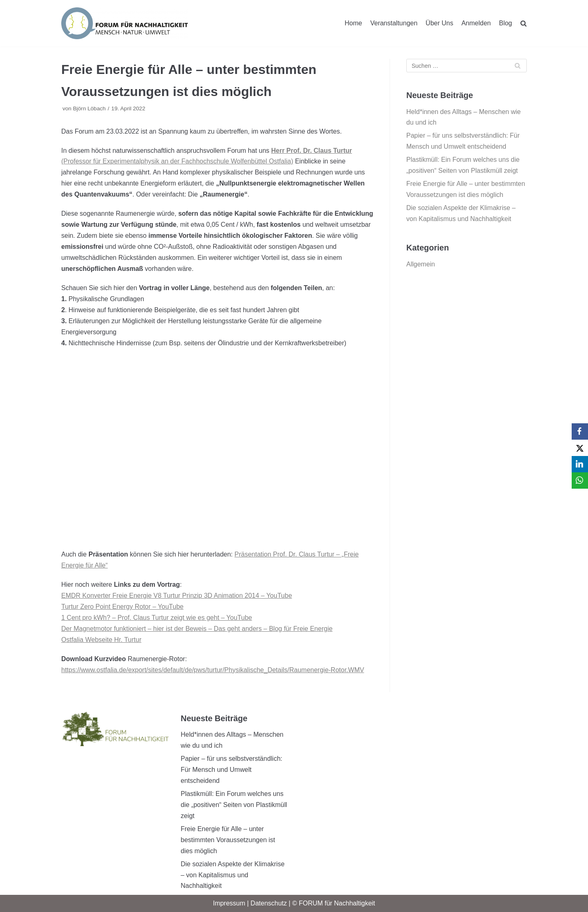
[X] (580, 448)
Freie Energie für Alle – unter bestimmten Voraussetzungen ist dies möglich (228, 840)
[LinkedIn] (580, 464)
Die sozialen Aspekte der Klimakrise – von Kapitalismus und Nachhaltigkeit (233, 875)
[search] (523, 23)
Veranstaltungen (394, 23)
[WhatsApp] (580, 481)
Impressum (229, 903)
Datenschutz (269, 903)
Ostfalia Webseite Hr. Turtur (101, 640)
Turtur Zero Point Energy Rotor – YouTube (122, 607)
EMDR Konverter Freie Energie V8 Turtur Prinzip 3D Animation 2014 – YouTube (177, 596)
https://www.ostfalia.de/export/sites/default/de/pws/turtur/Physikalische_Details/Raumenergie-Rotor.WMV (213, 670)
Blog (506, 23)
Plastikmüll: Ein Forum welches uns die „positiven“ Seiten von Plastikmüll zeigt (234, 805)
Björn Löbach (89, 108)
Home (353, 23)
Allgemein (421, 264)
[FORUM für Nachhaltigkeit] (125, 23)
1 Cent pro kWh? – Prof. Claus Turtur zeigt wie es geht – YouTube (157, 618)
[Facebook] (580, 431)
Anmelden (476, 23)
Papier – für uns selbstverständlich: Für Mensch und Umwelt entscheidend (232, 770)
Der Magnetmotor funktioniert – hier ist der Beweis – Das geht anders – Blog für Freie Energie (197, 629)
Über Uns (439, 23)
